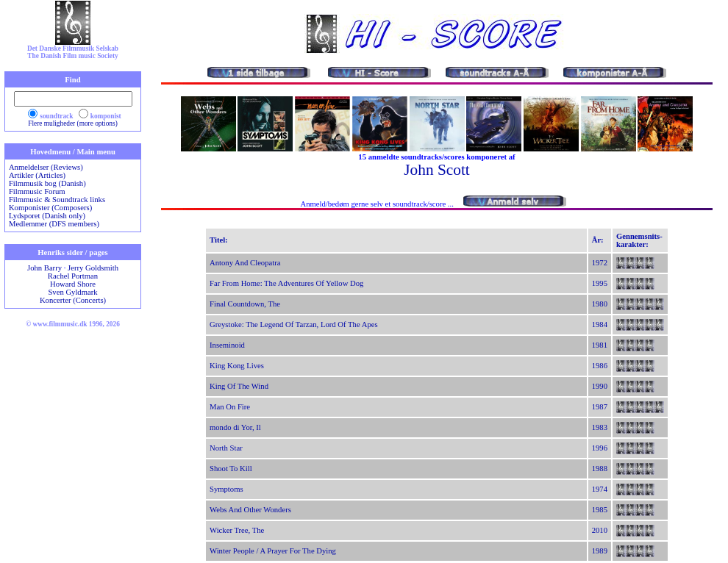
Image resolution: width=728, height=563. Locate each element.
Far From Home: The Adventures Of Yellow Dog (286, 283)
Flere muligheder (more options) (73, 123)
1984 (600, 324)
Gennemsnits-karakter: (639, 240)
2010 (600, 530)
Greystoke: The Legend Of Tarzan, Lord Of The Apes (294, 324)
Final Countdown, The (245, 304)
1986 (600, 366)
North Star (226, 448)
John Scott (436, 170)
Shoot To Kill (231, 469)
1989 (600, 551)
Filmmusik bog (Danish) (47, 183)
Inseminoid (227, 345)
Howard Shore (73, 284)
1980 (600, 304)
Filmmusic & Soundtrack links (57, 200)
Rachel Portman (73, 276)
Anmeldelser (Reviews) (46, 167)
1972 (600, 263)
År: (598, 240)
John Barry (44, 268)
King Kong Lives (237, 366)
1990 (600, 386)
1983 (600, 427)
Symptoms (226, 489)
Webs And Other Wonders (250, 510)
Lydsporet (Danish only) (47, 216)
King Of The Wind (239, 386)
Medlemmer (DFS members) (54, 224)
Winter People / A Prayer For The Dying (273, 551)
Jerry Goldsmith (93, 268)
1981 (600, 345)
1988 (600, 469)
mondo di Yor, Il (235, 427)
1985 (600, 510)
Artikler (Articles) (37, 175)
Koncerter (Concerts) (73, 300)
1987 (600, 407)
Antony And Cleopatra (245, 263)
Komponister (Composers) (50, 208)
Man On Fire (230, 407)
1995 (600, 283)
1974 (600, 489)
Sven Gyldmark (72, 292)
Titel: (219, 240)
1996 (600, 448)
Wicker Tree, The (237, 530)
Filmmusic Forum (37, 191)
